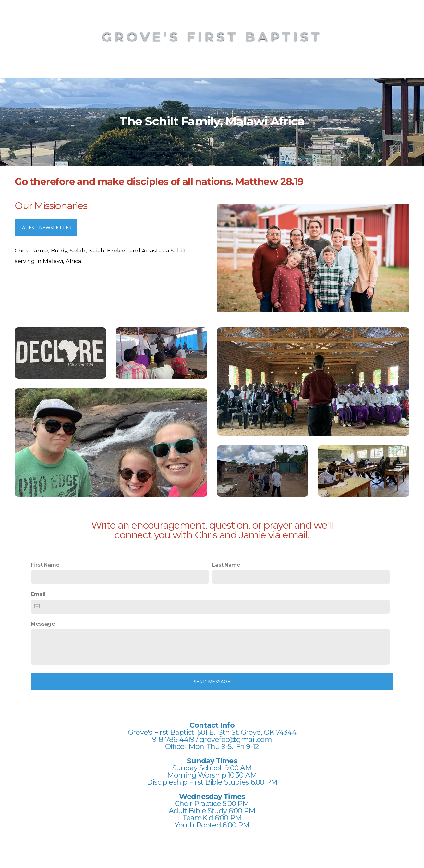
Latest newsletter (46, 227)
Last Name (226, 565)
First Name (45, 565)
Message (43, 624)
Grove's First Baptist (212, 37)
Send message (212, 681)
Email (38, 594)
